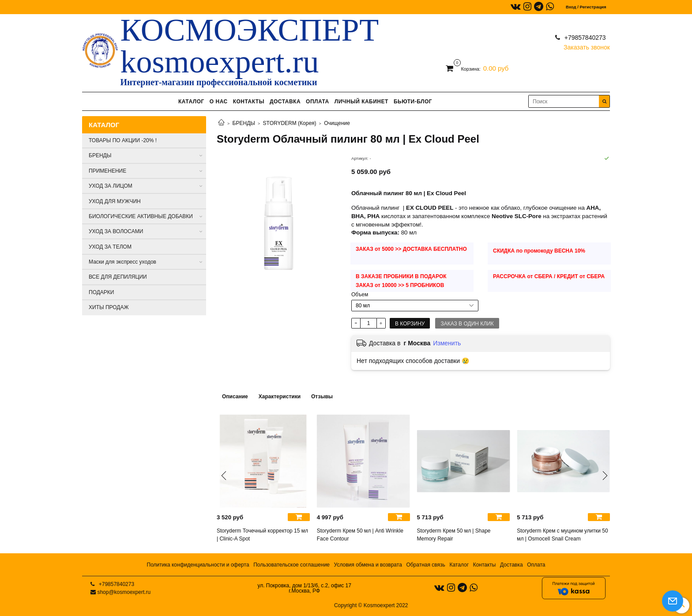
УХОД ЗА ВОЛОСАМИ (116, 231)
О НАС (219, 102)
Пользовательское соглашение (291, 565)
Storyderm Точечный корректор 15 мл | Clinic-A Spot (262, 535)
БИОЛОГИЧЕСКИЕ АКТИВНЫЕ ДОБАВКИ (141, 216)
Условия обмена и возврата (368, 565)
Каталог (459, 565)
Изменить (447, 343)
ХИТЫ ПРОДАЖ (109, 307)
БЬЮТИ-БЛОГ (413, 102)
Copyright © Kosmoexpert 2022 (371, 605)
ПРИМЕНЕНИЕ (107, 171)
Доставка (511, 565)
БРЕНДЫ (244, 123)
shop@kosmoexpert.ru (124, 592)
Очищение (337, 123)
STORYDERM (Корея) (290, 123)
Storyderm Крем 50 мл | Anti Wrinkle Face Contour (360, 535)
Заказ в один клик (467, 324)
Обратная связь (425, 565)
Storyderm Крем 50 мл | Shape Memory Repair (454, 535)
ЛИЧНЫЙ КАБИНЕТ (361, 102)
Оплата (536, 565)
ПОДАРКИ (101, 292)
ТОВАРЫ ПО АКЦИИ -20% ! (123, 140)
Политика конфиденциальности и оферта (198, 565)
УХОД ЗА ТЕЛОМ (110, 247)
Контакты (485, 565)
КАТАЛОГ (191, 102)
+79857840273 (584, 38)
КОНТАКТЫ (249, 102)
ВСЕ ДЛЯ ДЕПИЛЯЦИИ (118, 277)
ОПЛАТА (318, 102)
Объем (360, 295)
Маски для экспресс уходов (122, 262)
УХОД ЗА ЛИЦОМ (111, 186)
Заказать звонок (587, 45)
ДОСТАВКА (285, 102)
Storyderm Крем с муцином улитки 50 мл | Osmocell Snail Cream (562, 535)
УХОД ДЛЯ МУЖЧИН (115, 201)
